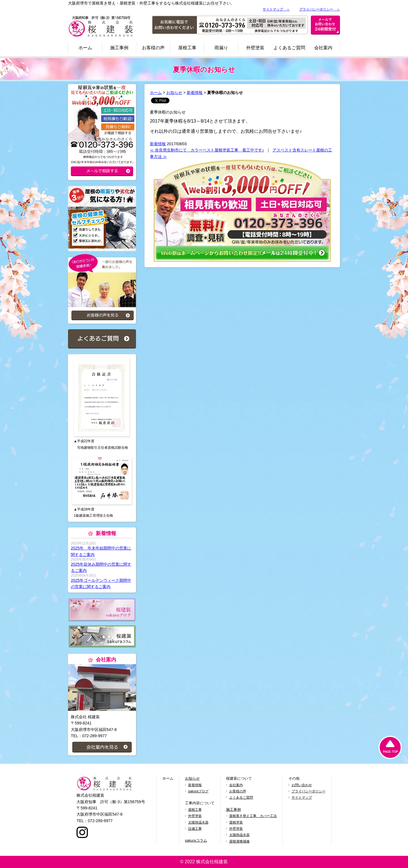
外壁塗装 (255, 48)
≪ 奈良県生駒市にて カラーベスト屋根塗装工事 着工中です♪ (207, 150)
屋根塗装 (236, 822)
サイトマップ (302, 798)
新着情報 (195, 93)
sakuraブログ (198, 791)
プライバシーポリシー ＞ (320, 9)
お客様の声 (153, 48)
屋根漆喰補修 (239, 841)
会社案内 (323, 48)
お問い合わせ (302, 785)
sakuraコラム (196, 840)
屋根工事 (187, 48)
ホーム (85, 48)
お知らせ (174, 93)
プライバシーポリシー (309, 791)
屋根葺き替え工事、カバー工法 (253, 816)
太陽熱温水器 (198, 822)
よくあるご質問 (289, 48)
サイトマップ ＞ (276, 9)
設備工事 (195, 829)
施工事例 (119, 48)
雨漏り (221, 48)
